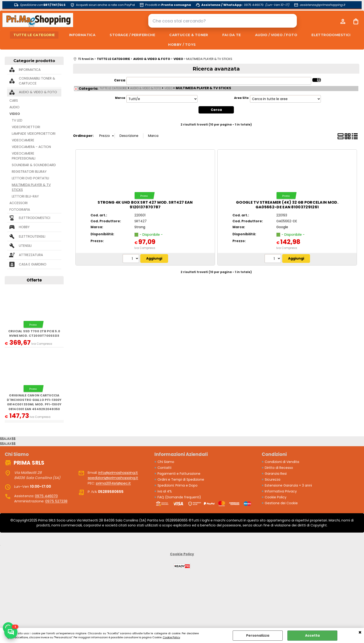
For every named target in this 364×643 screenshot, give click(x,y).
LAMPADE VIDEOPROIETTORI (34, 134)
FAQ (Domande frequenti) (179, 497)
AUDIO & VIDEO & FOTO (38, 92)
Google (282, 227)
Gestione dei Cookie (281, 503)
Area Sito (241, 98)
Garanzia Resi (276, 474)
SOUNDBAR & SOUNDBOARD (34, 165)
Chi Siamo (166, 462)
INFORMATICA (82, 35)
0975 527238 (56, 501)
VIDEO (15, 114)
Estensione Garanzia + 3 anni (288, 485)
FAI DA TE (232, 35)
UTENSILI (25, 246)
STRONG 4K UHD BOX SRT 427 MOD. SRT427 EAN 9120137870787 (145, 205)
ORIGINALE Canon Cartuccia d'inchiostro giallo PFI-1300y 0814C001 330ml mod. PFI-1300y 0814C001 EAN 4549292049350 (34, 402)
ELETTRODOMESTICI (331, 35)
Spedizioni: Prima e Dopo (178, 485)
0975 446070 (46, 496)
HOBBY (24, 227)
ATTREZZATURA (31, 255)
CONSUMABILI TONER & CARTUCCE (37, 81)
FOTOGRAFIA (20, 210)
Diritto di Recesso (279, 468)
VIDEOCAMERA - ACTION (31, 147)
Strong (140, 227)
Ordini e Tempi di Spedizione (181, 479)
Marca (120, 98)
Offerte (34, 280)
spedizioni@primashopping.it (113, 478)
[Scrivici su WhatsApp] (11, 632)
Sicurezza (273, 479)
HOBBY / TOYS (182, 45)
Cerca (120, 80)
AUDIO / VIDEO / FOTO (276, 35)
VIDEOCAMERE (23, 140)
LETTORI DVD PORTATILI (30, 178)
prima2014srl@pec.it (113, 483)
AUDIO (14, 107)
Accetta (312, 635)
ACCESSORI (19, 203)
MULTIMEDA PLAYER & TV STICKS (31, 187)
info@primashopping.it (118, 473)
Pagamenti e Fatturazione (179, 474)
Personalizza (258, 635)
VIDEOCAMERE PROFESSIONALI (24, 156)
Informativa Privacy (281, 491)
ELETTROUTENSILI (32, 236)
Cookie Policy (171, 637)
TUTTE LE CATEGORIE (34, 35)
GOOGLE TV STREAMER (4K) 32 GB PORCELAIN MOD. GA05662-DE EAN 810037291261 (287, 205)
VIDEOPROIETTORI (26, 127)
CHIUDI (360, 633)
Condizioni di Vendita (282, 462)
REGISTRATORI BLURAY (29, 172)
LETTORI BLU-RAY (25, 196)
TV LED (17, 120)
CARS (14, 101)
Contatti (164, 468)
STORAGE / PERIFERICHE (132, 35)
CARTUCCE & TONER (189, 35)
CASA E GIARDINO (33, 264)
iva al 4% (165, 491)
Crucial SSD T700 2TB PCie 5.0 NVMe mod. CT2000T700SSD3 (34, 333)
